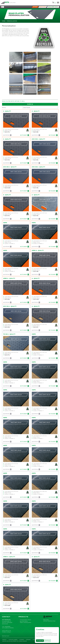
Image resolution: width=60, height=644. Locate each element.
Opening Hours (6, 636)
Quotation (7, 135)
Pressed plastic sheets (25, 620)
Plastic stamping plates (26, 622)
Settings (47, 641)
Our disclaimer (13, 640)
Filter (30, 104)
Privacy (4, 640)
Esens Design (23, 641)
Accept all (40, 641)
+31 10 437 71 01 (6, 631)
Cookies (22, 640)
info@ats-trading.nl (6, 632)
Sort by (4, 108)
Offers (35, 7)
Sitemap (28, 640)
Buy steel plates (24, 621)
